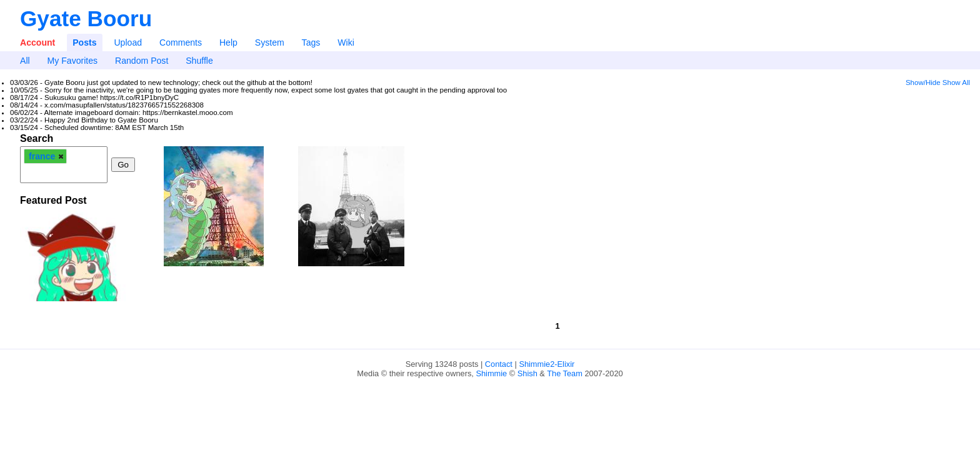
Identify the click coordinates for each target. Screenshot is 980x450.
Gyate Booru (86, 18)
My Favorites (73, 61)
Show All (956, 82)
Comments (181, 42)
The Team (565, 373)
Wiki (346, 42)
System (270, 42)
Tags (311, 42)
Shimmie (491, 373)
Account (37, 42)
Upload (128, 42)
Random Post (142, 61)
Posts (84, 42)
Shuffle (199, 61)
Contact (499, 364)
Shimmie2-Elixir (547, 364)
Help (228, 42)
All (25, 61)
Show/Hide (923, 82)
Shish (527, 373)
